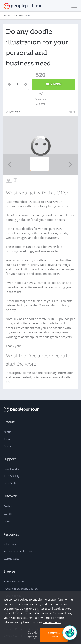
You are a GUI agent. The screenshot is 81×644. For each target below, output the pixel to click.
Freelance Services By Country (21, 589)
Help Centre (10, 483)
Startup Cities (11, 559)
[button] (74, 6)
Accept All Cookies (54, 635)
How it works (11, 469)
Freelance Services (14, 581)
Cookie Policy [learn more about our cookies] (52, 622)
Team (7, 439)
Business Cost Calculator (18, 551)
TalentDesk (10, 544)
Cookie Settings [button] (32, 635)
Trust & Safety (12, 476)
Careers (8, 446)
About (7, 432)
